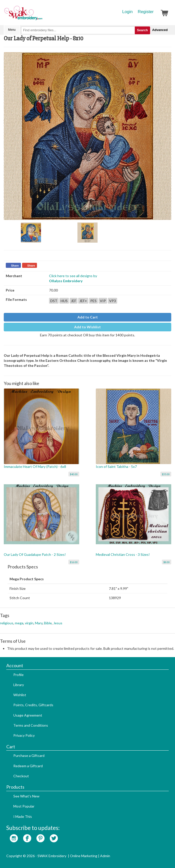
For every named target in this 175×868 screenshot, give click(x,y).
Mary (39, 623)
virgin (29, 623)
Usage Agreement (28, 715)
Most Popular (24, 806)
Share (15, 266)
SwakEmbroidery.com (41, 15)
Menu (12, 30)
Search (142, 30)
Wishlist (20, 695)
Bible (48, 623)
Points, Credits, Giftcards (33, 705)
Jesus (58, 623)
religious (7, 623)
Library (19, 685)
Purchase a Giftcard (29, 756)
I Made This (23, 816)
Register (146, 12)
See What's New (26, 796)
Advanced (160, 30)
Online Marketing (84, 856)
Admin (105, 856)
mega (19, 623)
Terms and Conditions (31, 725)
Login (127, 12)
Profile (18, 675)
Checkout (21, 776)
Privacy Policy (24, 735)
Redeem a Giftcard (28, 766)
